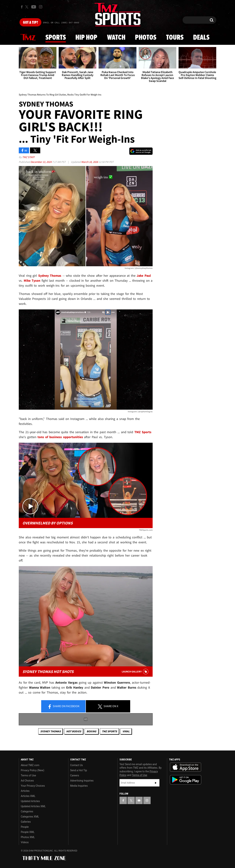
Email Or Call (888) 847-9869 (61, 23)
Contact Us (77, 765)
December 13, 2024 (41, 162)
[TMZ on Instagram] (41, 7)
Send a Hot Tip (79, 770)
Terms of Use (28, 775)
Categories (27, 811)
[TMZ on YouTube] (139, 800)
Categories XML (30, 817)
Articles (25, 791)
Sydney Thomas (50, 731)
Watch (116, 38)
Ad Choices (27, 781)
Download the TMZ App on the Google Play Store (186, 780)
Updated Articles (30, 801)
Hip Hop (86, 38)
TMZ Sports (143, 432)
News (28, 37)
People (25, 827)
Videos (25, 842)
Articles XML (28, 796)
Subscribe (156, 783)
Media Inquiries (79, 786)
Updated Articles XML (33, 806)
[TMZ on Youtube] (34, 7)
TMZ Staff (28, 157)
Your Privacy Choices (33, 786)
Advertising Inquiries (82, 781)
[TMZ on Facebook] (22, 7)
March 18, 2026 (90, 162)
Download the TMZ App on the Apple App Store (186, 767)
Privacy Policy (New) (32, 770)
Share (63, 706)
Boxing (91, 731)
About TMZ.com (30, 765)
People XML (28, 832)
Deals (201, 38)
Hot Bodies (74, 731)
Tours (175, 38)
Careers (75, 775)
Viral (126, 731)
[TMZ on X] (27, 7)
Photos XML (28, 837)
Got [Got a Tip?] (30, 23)
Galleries (26, 822)
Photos (146, 38)
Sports (56, 38)
